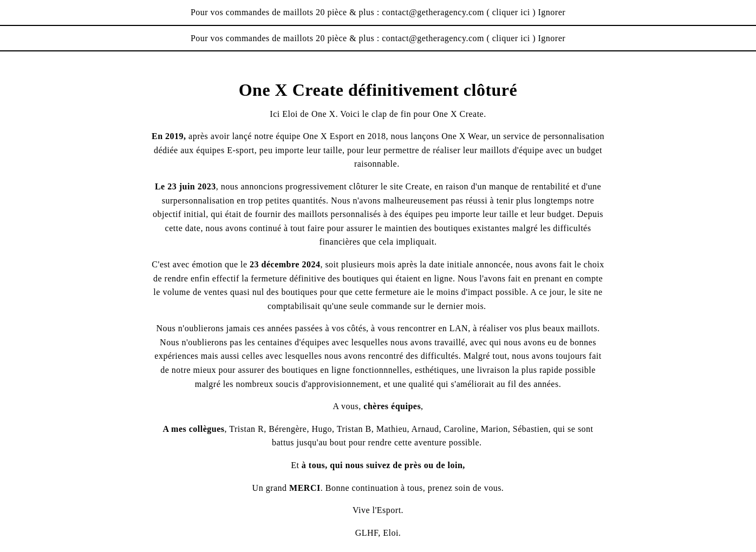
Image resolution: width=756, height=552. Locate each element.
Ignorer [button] (552, 12)
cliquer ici (511, 12)
